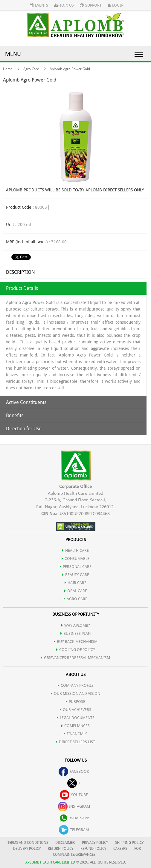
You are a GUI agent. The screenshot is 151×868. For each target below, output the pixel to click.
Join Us (64, 5)
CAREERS (120, 849)
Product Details (22, 288)
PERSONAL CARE (76, 567)
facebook (74, 771)
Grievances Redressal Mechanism (75, 658)
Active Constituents (26, 402)
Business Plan (75, 633)
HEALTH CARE (75, 550)
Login (116, 5)
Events (39, 5)
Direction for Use (24, 429)
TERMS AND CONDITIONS (28, 843)
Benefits (15, 415)
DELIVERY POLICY (27, 849)
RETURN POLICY (61, 849)
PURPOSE (75, 702)
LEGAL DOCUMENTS (76, 718)
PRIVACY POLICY (95, 843)
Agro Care (31, 69)
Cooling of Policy (76, 650)
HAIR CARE (75, 583)
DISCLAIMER (65, 843)
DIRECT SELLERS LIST (75, 742)
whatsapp (74, 818)
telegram (74, 830)
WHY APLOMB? (76, 625)
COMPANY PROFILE (76, 685)
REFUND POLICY (93, 849)
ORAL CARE (76, 591)
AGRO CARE (75, 599)
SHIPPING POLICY (129, 843)
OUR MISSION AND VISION (75, 693)
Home (8, 69)
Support (91, 5)
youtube (74, 795)
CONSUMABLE (75, 559)
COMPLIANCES (75, 726)
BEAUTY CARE (76, 575)
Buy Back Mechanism (76, 642)
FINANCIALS (75, 734)
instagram (74, 806)
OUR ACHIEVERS (75, 710)
